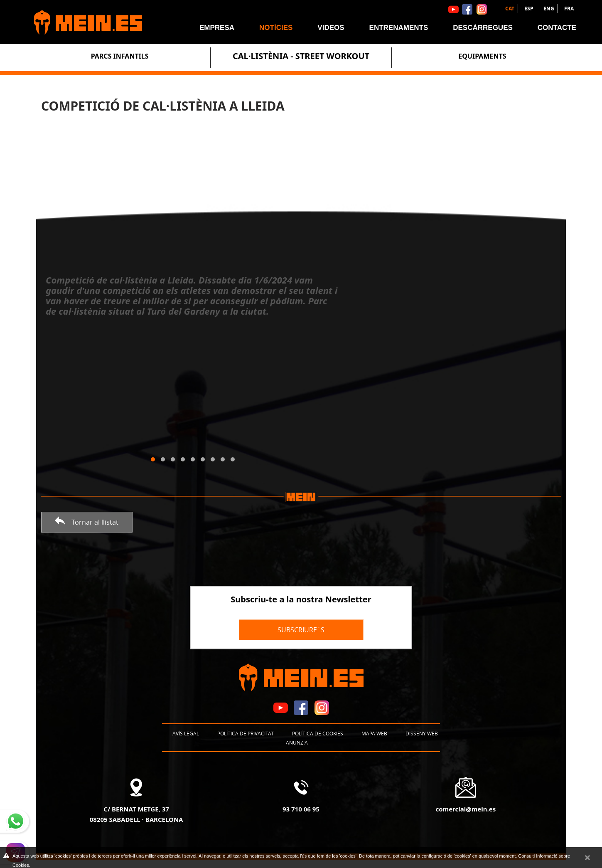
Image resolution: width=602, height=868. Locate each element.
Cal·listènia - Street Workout (301, 56)
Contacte (557, 28)
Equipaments (482, 56)
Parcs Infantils (120, 56)
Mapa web (374, 733)
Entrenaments (399, 28)
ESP (530, 9)
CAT (510, 9)
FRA (569, 9)
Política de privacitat (246, 733)
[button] (153, 459)
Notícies (276, 28)
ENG (549, 9)
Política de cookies (318, 733)
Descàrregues (483, 28)
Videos (331, 28)
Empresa (217, 28)
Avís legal (186, 733)
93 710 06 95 (301, 809)
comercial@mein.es (466, 809)
